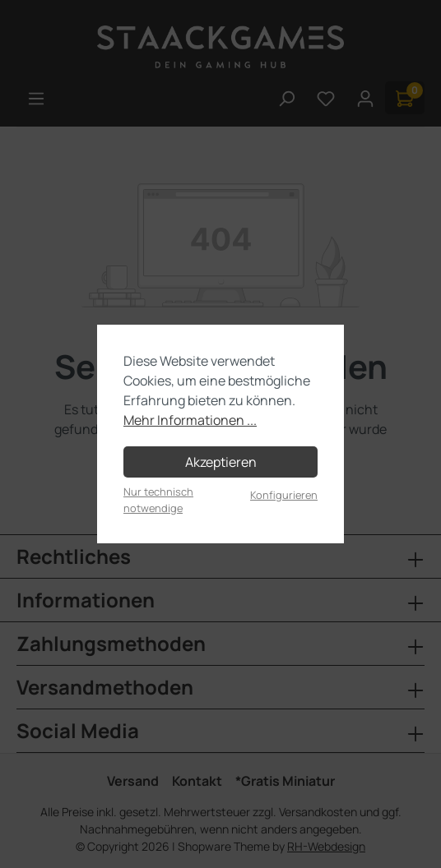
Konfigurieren (284, 495)
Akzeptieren (221, 462)
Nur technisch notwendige (158, 499)
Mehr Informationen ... (190, 420)
